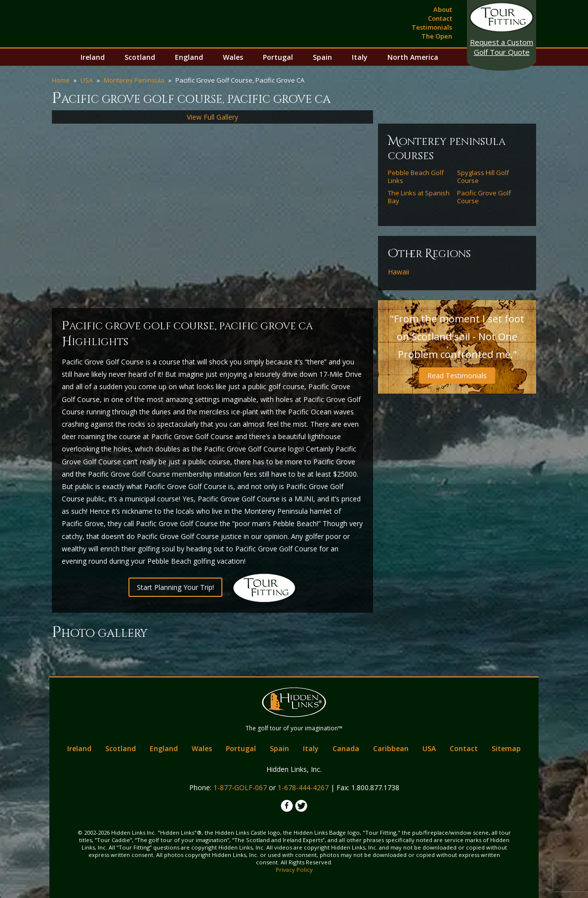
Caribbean (391, 748)
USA (87, 80)
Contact (440, 18)
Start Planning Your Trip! (175, 587)
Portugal (278, 57)
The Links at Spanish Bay (419, 197)
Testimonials (432, 27)
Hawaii (399, 272)
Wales (233, 57)
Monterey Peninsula (134, 80)
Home (61, 80)
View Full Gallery (212, 117)
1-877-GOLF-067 (240, 787)
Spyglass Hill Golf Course (483, 177)
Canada (346, 748)
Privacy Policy (294, 870)
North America (413, 57)
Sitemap (506, 748)
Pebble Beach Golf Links (416, 177)
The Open (437, 36)
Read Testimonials (457, 376)
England (189, 57)
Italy (360, 57)
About (443, 9)
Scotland (140, 57)
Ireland (93, 57)
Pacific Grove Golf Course (484, 197)
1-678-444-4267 (303, 787)
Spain (322, 57)
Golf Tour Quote (502, 47)
